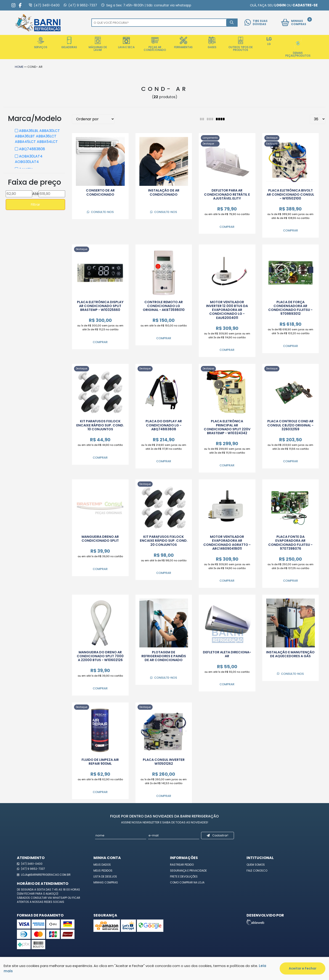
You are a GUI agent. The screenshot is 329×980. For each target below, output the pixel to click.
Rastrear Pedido (182, 865)
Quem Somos (256, 865)
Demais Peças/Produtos (298, 47)
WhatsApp (60, 898)
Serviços (41, 43)
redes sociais (54, 902)
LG (269, 41)
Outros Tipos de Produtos (241, 44)
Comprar (227, 227)
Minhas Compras (106, 882)
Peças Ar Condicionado (155, 44)
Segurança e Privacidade (188, 871)
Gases (212, 43)
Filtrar (35, 204)
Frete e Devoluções (184, 876)
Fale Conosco (257, 871)
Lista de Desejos (105, 876)
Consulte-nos (100, 212)
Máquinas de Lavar (98, 44)
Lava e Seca (126, 43)
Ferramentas (183, 43)
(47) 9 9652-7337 (31, 869)
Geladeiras (69, 43)
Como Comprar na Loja (187, 882)
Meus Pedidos (103, 871)
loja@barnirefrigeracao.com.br (44, 875)
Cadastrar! (218, 835)
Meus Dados (102, 865)
